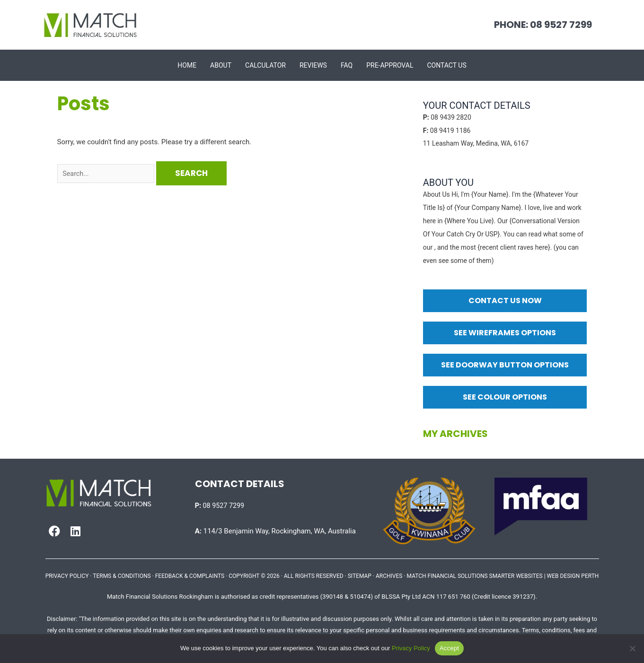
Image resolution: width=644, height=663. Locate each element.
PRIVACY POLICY (67, 576)
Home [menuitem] (187, 65)
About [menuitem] (221, 65)
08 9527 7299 (221, 506)
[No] (632, 648)
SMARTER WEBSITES (516, 576)
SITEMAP (360, 576)
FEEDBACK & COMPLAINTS (190, 576)
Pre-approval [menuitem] (390, 65)
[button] (54, 531)
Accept (449, 648)
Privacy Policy (411, 648)
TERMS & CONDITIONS (122, 576)
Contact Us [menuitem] (446, 65)
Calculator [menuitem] (265, 65)
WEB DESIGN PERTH (573, 576)
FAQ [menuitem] (347, 65)
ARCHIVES (389, 576)
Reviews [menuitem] (313, 65)
